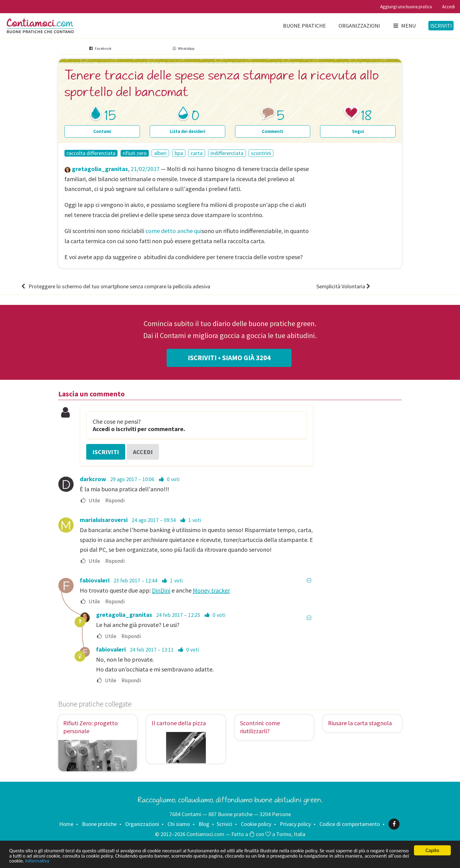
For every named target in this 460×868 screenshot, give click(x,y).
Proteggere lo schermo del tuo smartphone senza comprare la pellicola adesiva (115, 286)
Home (66, 824)
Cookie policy (256, 824)
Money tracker (211, 590)
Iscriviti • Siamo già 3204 (229, 358)
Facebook (100, 48)
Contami (102, 131)
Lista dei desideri (187, 131)
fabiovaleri (95, 580)
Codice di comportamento (350, 824)
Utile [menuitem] (90, 501)
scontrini (261, 153)
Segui (358, 131)
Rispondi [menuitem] (115, 501)
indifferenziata (227, 153)
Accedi (448, 7)
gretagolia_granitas (100, 169)
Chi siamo (179, 824)
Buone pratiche (304, 26)
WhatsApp (183, 48)
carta (197, 153)
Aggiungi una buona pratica (406, 7)
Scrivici (224, 824)
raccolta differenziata (91, 153)
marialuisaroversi (104, 520)
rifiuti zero (135, 153)
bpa (179, 153)
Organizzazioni (359, 26)
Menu (404, 26)
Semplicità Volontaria (344, 286)
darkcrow (93, 479)
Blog (204, 824)
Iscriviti (441, 26)
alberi (160, 153)
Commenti (273, 131)
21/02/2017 (145, 169)
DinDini (161, 590)
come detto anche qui (174, 231)
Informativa (84, 861)
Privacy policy (295, 824)
